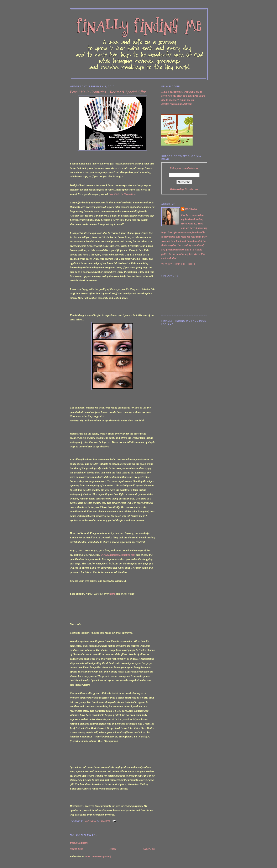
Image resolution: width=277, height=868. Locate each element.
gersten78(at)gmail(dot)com (177, 104)
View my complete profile (179, 264)
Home (113, 849)
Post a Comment (79, 843)
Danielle (191, 209)
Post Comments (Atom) (98, 856)
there (112, 594)
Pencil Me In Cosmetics (122, 194)
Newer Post (76, 849)
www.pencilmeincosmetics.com (118, 555)
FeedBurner (192, 189)
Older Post (149, 849)
